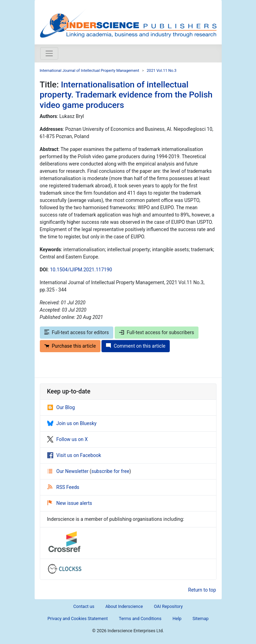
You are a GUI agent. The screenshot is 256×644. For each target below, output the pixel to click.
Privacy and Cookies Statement (78, 618)
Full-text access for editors (77, 332)
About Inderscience (124, 606)
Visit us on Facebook (74, 455)
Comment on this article (136, 346)
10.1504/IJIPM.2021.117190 (81, 270)
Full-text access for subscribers (157, 332)
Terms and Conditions (140, 618)
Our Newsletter (69, 471)
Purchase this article (70, 346)
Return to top (202, 590)
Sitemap (201, 618)
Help (177, 618)
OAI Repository (168, 606)
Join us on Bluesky (72, 423)
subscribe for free (111, 471)
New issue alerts (70, 503)
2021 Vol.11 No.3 (162, 71)
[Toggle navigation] (49, 53)
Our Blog (61, 407)
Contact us (84, 606)
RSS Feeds (63, 487)
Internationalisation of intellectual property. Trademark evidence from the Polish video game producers (126, 95)
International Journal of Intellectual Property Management (90, 71)
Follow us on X (68, 439)
